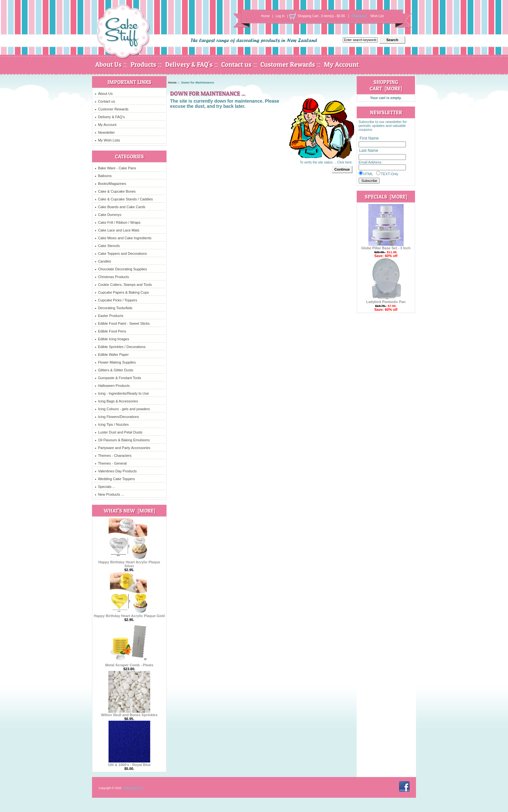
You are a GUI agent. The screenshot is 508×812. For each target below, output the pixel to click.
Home (266, 16)
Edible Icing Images (112, 339)
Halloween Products (112, 386)
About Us (108, 64)
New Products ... (110, 494)
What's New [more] (129, 511)
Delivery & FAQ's (189, 64)
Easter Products (109, 316)
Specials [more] (386, 197)
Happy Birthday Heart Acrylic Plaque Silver (129, 562)
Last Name (369, 151)
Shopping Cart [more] (386, 85)
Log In (280, 16)
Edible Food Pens (110, 331)
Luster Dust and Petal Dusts (119, 432)
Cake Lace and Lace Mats (117, 230)
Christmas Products (112, 277)
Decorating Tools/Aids (114, 308)
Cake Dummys (108, 215)
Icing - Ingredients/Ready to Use (122, 393)
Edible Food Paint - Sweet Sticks (122, 323)
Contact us (236, 64)
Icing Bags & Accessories (116, 401)
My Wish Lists (107, 140)
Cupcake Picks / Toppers (116, 300)
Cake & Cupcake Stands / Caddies (124, 199)
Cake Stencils (107, 246)
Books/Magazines (110, 184)
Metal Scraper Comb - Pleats (129, 663)
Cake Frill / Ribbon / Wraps (118, 222)
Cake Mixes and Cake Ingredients (123, 238)
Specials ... (105, 487)
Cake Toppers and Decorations (121, 254)
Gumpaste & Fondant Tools (118, 378)
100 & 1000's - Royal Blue (129, 763)
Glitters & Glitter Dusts (114, 370)
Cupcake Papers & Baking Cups (122, 292)
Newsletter (105, 132)
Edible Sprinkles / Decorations (120, 347)
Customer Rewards (288, 64)
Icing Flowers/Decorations (117, 417)
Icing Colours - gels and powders (122, 409)
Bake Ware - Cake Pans (115, 168)
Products (143, 64)
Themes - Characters (113, 456)
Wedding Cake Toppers (115, 479)
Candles (103, 261)
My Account (341, 64)
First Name (369, 138)
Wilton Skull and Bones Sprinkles (129, 713)
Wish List (377, 16)
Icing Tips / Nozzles (112, 424)
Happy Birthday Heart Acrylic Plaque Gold (129, 614)
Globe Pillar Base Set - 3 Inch (386, 246)
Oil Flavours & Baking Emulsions (122, 440)
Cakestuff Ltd (133, 788)
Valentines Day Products (116, 471)
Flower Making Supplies (115, 362)
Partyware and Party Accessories (122, 448)
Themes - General (111, 463)
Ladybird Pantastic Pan (386, 300)
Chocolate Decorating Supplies (121, 269)
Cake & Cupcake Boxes (115, 191)
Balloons (103, 176)
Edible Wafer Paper (112, 355)
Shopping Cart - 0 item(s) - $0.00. (322, 16)
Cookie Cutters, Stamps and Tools (123, 285)
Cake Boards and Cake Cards (120, 207)
